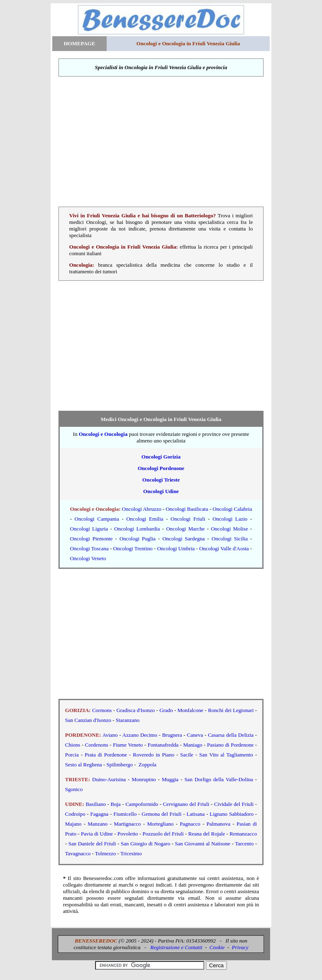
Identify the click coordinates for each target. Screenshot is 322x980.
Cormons (102, 710)
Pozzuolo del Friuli (163, 834)
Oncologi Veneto (88, 558)
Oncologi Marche (185, 529)
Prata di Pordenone (106, 755)
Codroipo (75, 814)
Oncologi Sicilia (230, 539)
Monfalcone (191, 710)
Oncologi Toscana (89, 548)
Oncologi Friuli (188, 519)
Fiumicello (125, 814)
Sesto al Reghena (84, 765)
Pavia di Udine (97, 834)
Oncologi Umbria (176, 548)
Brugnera (172, 735)
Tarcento (244, 844)
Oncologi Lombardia (137, 529)
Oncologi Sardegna (183, 539)
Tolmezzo (106, 853)
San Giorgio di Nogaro (145, 844)
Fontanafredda (163, 745)
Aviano (110, 735)
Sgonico (74, 789)
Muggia (170, 779)
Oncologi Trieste (161, 480)
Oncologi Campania (97, 519)
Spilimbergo (119, 765)
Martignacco (127, 824)
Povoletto (128, 834)
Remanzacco (243, 834)
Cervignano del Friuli (186, 804)
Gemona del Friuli (162, 814)
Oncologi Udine (161, 491)
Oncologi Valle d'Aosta (224, 548)
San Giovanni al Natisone (203, 844)
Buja (116, 804)
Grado (166, 710)
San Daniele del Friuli (92, 844)
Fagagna (99, 814)
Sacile (187, 755)
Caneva (195, 735)
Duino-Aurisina (109, 779)
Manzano (98, 824)
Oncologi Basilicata (187, 509)
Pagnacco (190, 824)
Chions (73, 745)
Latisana (196, 814)
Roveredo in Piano (154, 755)
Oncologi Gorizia (161, 457)
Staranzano (128, 720)
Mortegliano (160, 824)
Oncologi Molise (229, 529)
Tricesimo (131, 853)
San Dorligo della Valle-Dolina (219, 779)
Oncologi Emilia (145, 519)
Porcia (72, 755)
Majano (73, 824)
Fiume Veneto (128, 745)
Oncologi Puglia (138, 539)
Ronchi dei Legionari (231, 710)
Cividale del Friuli (234, 804)
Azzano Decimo (140, 735)
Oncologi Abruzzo (142, 509)
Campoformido (142, 804)
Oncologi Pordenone (161, 468)
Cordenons (96, 745)
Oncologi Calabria (232, 509)
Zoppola (148, 765)
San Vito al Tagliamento (226, 755)
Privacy (240, 947)
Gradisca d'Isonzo (136, 710)
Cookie (217, 947)
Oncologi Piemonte (91, 539)
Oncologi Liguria (89, 529)
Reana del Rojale (206, 834)
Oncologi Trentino (133, 548)
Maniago (193, 745)
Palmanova (219, 824)
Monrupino (144, 779)
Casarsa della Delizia (231, 735)
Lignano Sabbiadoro (231, 814)
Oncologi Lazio (230, 519)
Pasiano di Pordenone (230, 745)
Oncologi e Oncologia (103, 434)
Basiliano (96, 804)
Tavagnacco (78, 853)
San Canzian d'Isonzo (88, 720)
